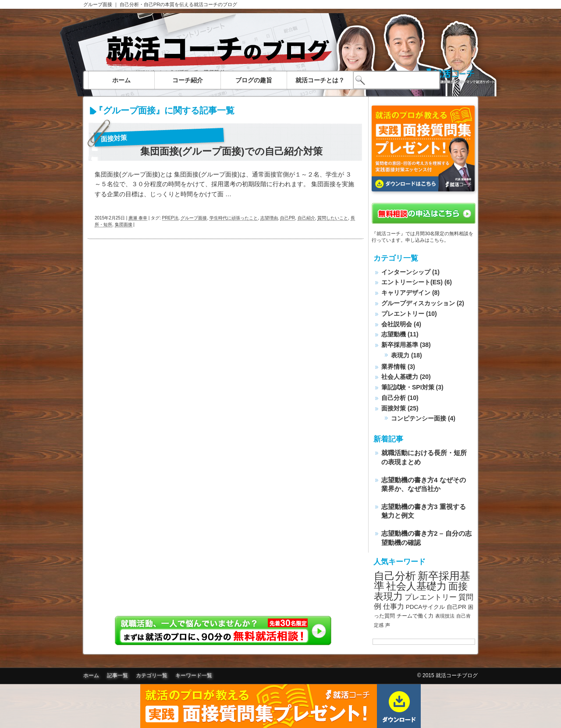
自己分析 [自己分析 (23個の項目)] (395, 576)
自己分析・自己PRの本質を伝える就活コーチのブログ (178, 4)
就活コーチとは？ (320, 80)
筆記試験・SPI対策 (408, 387)
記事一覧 (117, 675)
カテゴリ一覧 (152, 675)
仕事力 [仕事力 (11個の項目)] (394, 606)
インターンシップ (406, 272)
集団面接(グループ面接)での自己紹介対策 (231, 152)
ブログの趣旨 (254, 80)
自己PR (288, 218)
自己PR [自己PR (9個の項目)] (456, 607)
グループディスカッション (418, 303)
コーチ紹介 (188, 80)
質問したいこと (333, 218)
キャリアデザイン (406, 293)
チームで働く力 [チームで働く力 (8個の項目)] (415, 616)
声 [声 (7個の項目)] (388, 625)
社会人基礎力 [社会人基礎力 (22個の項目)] (416, 586)
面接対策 (114, 138)
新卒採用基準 (400, 345)
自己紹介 (306, 218)
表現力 (400, 355)
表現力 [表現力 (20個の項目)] (388, 596)
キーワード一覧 (194, 675)
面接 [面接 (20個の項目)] (458, 586)
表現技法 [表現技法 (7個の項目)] (445, 616)
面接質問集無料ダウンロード (280, 706)
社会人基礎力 (400, 377)
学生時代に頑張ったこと (234, 218)
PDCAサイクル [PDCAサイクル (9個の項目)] (425, 607)
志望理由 (269, 218)
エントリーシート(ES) (412, 282)
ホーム (121, 80)
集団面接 (124, 224)
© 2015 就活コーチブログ (447, 675)
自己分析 (394, 398)
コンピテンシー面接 (419, 418)
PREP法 (170, 218)
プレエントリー (403, 314)
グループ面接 (98, 4)
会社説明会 (397, 324)
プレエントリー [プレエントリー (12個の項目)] (431, 597)
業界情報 (394, 367)
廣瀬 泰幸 (138, 218)
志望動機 (394, 334)
